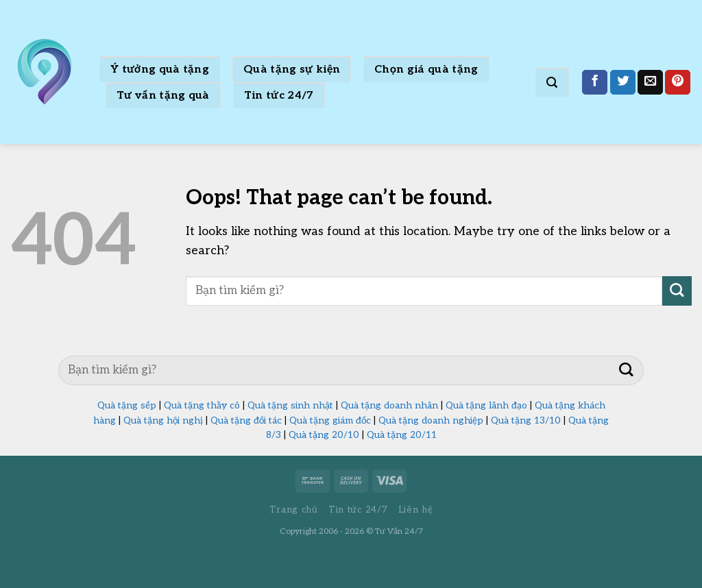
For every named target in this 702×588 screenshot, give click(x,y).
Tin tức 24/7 (279, 96)
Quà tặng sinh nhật (290, 406)
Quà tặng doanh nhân (389, 406)
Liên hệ (416, 510)
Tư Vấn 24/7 (399, 531)
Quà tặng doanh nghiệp (431, 421)
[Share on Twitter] (623, 83)
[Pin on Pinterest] (678, 83)
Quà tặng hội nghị (163, 421)
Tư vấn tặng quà (163, 96)
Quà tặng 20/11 (402, 435)
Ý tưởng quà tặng (160, 70)
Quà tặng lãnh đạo (486, 406)
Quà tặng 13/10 (526, 421)
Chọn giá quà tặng (426, 70)
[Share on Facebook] (595, 83)
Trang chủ (294, 510)
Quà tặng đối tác (246, 421)
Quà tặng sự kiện (292, 70)
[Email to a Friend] (650, 83)
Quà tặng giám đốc (330, 421)
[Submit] (677, 291)
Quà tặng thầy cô (202, 406)
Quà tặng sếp (127, 406)
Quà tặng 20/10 (324, 435)
